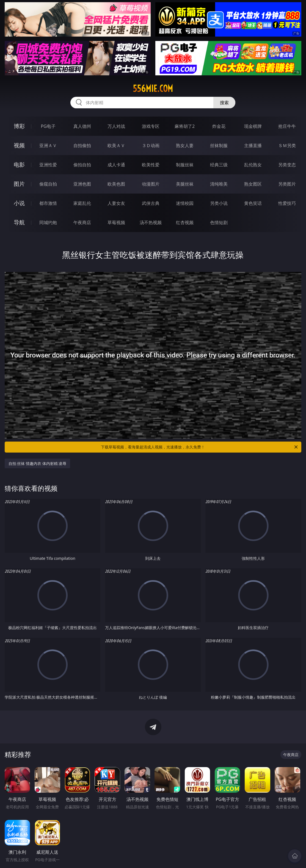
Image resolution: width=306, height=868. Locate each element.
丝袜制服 (219, 145)
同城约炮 (48, 222)
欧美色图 (116, 184)
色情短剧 (219, 222)
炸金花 (219, 126)
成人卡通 (116, 165)
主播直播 (253, 145)
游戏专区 (151, 126)
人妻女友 (116, 203)
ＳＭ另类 (287, 145)
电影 (19, 165)
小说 (19, 203)
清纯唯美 (219, 184)
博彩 (19, 126)
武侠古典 (151, 203)
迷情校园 (185, 203)
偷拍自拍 (82, 165)
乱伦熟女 (253, 165)
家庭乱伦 (82, 203)
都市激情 (48, 203)
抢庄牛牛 (287, 126)
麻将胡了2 (185, 126)
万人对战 (116, 126)
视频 (19, 145)
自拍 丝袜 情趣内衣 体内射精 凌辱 (38, 463)
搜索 (224, 103)
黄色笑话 (253, 203)
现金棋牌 (253, 126)
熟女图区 (253, 184)
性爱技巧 (287, 203)
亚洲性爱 (48, 165)
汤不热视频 (151, 222)
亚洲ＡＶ (48, 145)
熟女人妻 (185, 145)
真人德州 (82, 126)
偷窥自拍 (48, 184)
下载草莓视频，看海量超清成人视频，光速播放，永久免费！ (200, 447)
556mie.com (153, 89)
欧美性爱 (151, 165)
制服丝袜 (185, 165)
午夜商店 (82, 222)
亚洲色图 (82, 184)
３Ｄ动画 (151, 145)
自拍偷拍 (82, 145)
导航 (19, 222)
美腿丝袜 (185, 184)
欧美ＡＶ (116, 145)
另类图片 (287, 184)
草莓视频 (116, 222)
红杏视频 (185, 222)
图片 (19, 184)
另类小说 (219, 203)
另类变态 (287, 165)
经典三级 (219, 165)
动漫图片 (151, 184)
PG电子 (48, 126)
